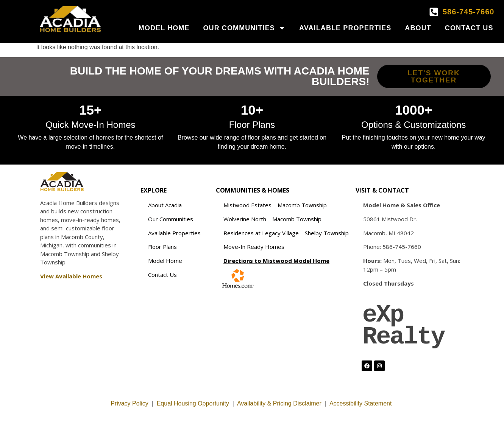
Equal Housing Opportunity (193, 403)
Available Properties (345, 28)
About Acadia (165, 205)
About (418, 28)
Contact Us (469, 28)
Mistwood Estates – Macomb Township (275, 205)
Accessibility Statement (361, 403)
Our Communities (244, 28)
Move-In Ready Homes (254, 247)
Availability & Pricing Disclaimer (279, 403)
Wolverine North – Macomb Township (272, 219)
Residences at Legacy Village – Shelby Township (286, 233)
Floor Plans (162, 247)
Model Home (164, 28)
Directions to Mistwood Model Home (276, 261)
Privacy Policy (130, 403)
